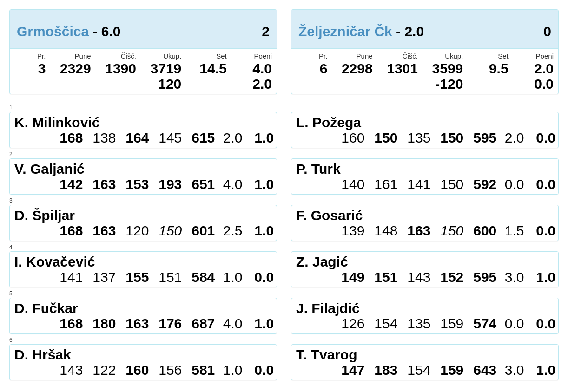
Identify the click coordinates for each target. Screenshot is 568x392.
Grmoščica (53, 31)
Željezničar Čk (345, 31)
